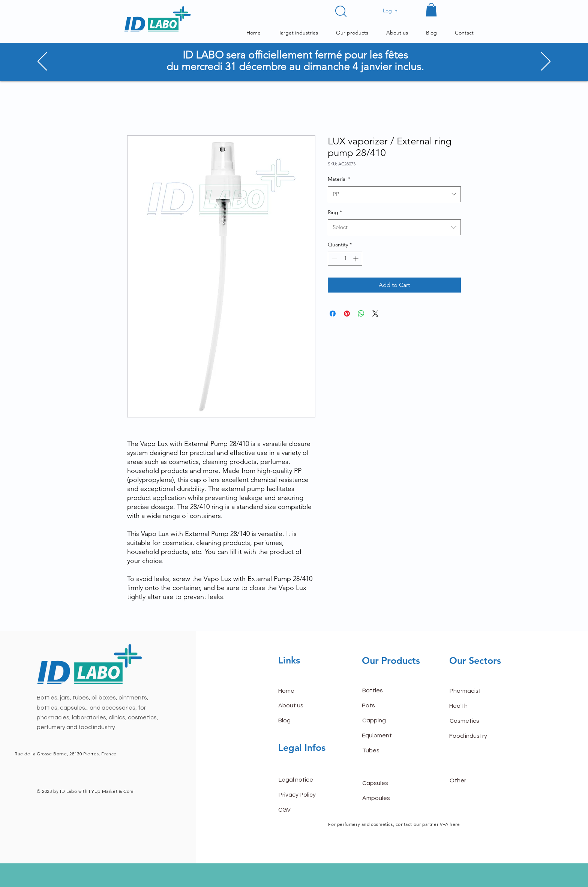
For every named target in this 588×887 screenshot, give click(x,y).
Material (339, 179)
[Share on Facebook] (333, 314)
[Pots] (388, 706)
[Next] (546, 62)
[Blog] (305, 721)
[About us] (305, 706)
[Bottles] (389, 691)
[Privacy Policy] (305, 795)
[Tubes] (389, 751)
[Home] (305, 691)
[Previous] (42, 62)
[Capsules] (389, 783)
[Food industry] (476, 736)
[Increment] (356, 259)
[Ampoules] (389, 798)
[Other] (476, 780)
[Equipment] (388, 736)
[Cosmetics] (476, 721)
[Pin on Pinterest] (347, 314)
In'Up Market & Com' (112, 791)
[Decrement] (334, 259)
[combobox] (394, 194)
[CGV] (305, 810)
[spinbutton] (345, 259)
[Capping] (389, 721)
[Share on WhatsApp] (361, 314)
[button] (341, 11)
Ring (335, 212)
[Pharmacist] (476, 691)
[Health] (476, 706)
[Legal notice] (305, 780)
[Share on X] (375, 314)
